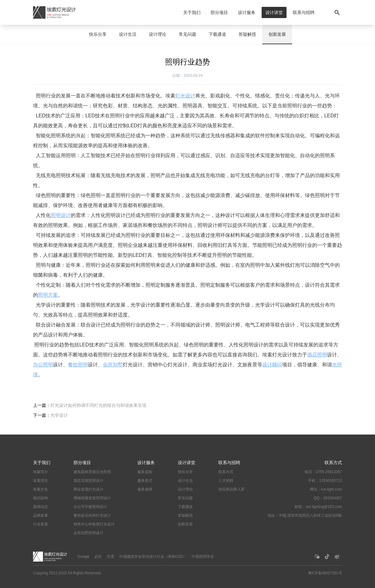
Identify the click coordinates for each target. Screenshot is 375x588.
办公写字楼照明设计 (90, 507)
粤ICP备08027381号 (325, 573)
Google (83, 557)
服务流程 (145, 472)
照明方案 (48, 295)
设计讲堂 (274, 12)
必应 (98, 557)
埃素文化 (40, 489)
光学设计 (59, 415)
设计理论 (158, 34)
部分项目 (219, 12)
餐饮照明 (78, 365)
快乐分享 (98, 34)
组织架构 (40, 498)
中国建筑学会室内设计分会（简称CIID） (153, 557)
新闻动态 (40, 507)
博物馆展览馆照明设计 (92, 498)
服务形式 (145, 481)
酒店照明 (317, 355)
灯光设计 (185, 96)
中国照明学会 (203, 557)
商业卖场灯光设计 (88, 489)
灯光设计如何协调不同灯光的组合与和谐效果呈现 (98, 405)
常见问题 (187, 34)
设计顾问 (272, 365)
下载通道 (217, 34)
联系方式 (226, 472)
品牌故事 (40, 515)
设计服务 (247, 12)
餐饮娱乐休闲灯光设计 (92, 515)
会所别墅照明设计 (88, 533)
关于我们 (192, 12)
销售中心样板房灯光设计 (94, 524)
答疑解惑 (247, 34)
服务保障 (145, 489)
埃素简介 (40, 472)
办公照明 (43, 365)
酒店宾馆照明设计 (88, 481)
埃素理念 (40, 481)
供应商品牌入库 (231, 489)
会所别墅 (113, 365)
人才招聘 (226, 481)
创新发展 (277, 34)
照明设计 (61, 215)
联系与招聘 (304, 12)
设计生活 (128, 34)
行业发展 (40, 524)
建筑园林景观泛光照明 (92, 472)
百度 (111, 557)
